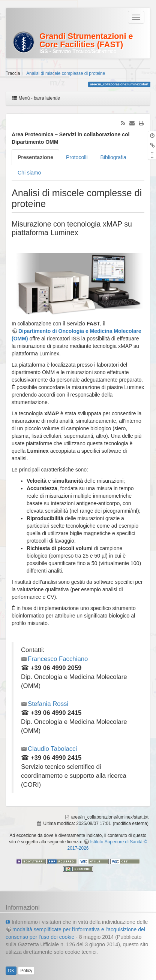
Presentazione (35, 157)
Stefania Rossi (48, 704)
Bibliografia (113, 157)
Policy (26, 971)
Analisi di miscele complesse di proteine (66, 73)
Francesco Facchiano (58, 659)
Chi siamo (29, 173)
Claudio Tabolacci (52, 749)
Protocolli (77, 157)
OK (11, 971)
